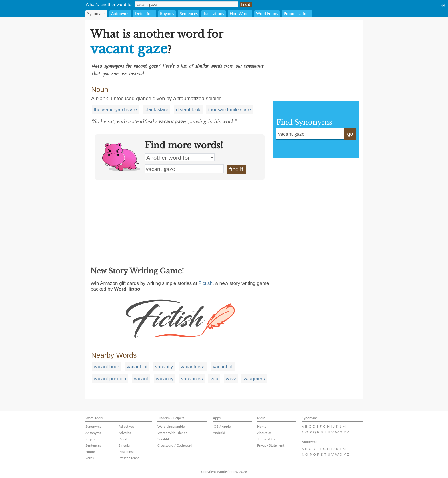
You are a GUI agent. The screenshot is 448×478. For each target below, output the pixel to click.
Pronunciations (297, 14)
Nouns (90, 452)
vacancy (165, 379)
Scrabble (164, 439)
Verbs (90, 458)
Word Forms (267, 14)
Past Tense (126, 452)
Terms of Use (267, 439)
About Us (264, 433)
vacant (141, 379)
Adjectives (126, 426)
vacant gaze (184, 169)
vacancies (192, 379)
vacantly (164, 367)
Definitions (145, 14)
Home (262, 426)
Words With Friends (172, 433)
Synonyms (96, 14)
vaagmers (254, 379)
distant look (188, 110)
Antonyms (120, 14)
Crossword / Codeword (175, 445)
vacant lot (137, 367)
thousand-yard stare (115, 110)
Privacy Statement (271, 445)
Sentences (189, 14)
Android (219, 433)
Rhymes (167, 14)
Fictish (206, 283)
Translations (214, 14)
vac (214, 379)
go (350, 134)
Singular (125, 445)
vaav (231, 379)
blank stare (156, 110)
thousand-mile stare (230, 110)
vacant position (110, 379)
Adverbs (125, 433)
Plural (123, 439)
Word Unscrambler (172, 426)
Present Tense (129, 458)
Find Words (240, 14)
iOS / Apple (222, 426)
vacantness (193, 367)
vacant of (223, 367)
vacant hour (106, 367)
